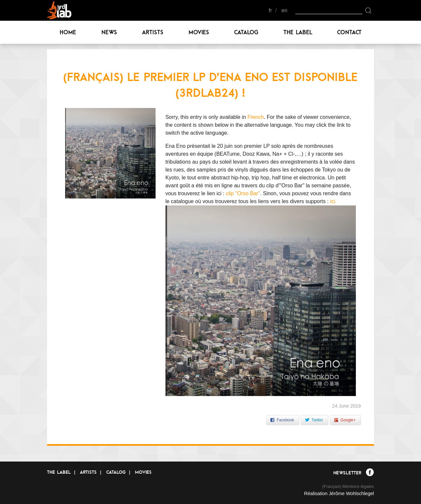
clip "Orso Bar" (243, 193)
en (285, 10)
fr (270, 10)
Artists (153, 32)
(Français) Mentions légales (348, 486)
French (256, 117)
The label (298, 32)
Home (68, 32)
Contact (349, 32)
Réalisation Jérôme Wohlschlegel (339, 493)
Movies (199, 32)
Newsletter (347, 473)
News (109, 32)
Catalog (246, 32)
